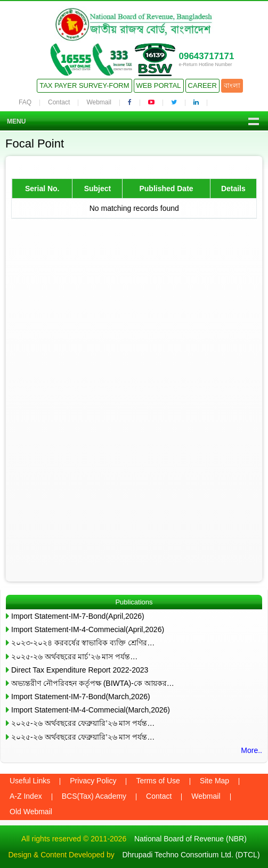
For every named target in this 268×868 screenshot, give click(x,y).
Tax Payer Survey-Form (84, 85)
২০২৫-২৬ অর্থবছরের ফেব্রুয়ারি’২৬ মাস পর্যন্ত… (83, 723)
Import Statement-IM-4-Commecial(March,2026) (91, 710)
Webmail (99, 102)
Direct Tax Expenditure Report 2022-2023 (80, 670)
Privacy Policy (93, 781)
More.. (251, 750)
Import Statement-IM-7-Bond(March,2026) (81, 697)
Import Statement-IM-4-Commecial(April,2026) (88, 629)
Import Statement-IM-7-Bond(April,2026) (78, 616)
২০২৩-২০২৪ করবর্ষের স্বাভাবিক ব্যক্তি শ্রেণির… (83, 643)
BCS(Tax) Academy (94, 796)
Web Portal (159, 85)
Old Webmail (31, 812)
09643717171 (206, 56)
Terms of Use (158, 781)
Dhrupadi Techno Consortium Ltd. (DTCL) (191, 855)
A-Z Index (26, 796)
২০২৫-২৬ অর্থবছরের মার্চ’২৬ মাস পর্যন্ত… (74, 657)
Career (202, 85)
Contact (59, 102)
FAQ (25, 102)
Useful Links (30, 781)
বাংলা (232, 85)
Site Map (214, 781)
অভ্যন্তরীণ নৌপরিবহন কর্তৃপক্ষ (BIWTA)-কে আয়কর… (93, 683)
